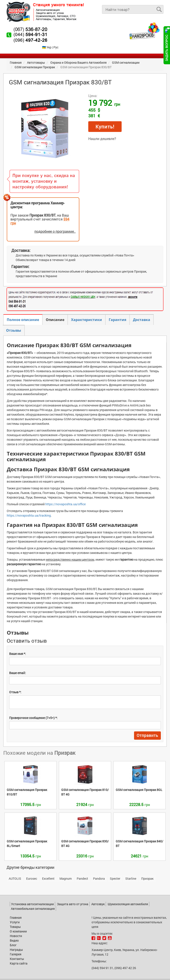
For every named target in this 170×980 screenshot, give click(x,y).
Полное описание (23, 320)
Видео (14, 940)
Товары (15, 927)
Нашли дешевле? (102, 139)
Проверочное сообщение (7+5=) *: (33, 718)
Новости (16, 936)
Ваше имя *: (18, 654)
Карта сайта (19, 963)
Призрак (147, 878)
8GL (139, 790)
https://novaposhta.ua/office (65, 504)
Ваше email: (18, 673)
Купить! (105, 127)
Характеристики (87, 320)
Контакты (17, 959)
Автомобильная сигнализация (33, 909)
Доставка (142, 320)
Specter (115, 878)
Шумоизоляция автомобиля (128, 904)
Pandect (82, 878)
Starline (131, 878)
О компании (18, 931)
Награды (16, 950)
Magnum (66, 878)
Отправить (147, 735)
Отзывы (14, 330)
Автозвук (98, 904)
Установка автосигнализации (32, 904)
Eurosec (32, 878)
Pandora (99, 878)
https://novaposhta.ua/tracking (29, 515)
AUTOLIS (15, 878)
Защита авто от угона (73, 904)
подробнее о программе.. (55, 231)
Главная (16, 918)
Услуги (15, 922)
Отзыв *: (15, 692)
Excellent (48, 878)
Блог (13, 945)
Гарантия (117, 320)
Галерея (16, 954)
